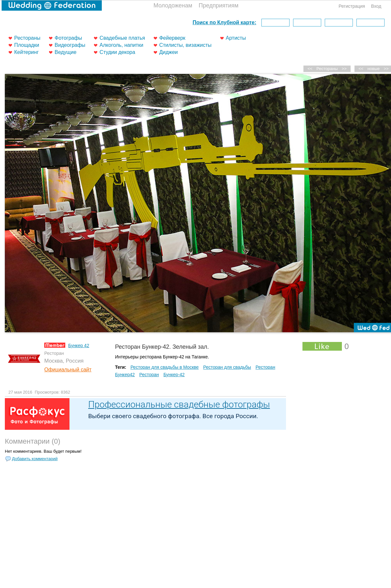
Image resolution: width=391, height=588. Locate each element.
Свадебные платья (122, 38)
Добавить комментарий (35, 459)
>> (344, 69)
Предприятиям (219, 5)
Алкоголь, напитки (121, 45)
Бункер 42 (79, 346)
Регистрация (352, 6)
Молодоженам (173, 5)
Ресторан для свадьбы (227, 367)
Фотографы (68, 38)
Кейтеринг (26, 52)
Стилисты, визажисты (185, 45)
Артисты (236, 38)
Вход (376, 6)
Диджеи (169, 52)
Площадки (27, 45)
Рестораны (27, 38)
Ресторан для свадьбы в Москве (165, 367)
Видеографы (70, 45)
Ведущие (66, 52)
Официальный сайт (68, 370)
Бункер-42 (174, 375)
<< (361, 69)
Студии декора (117, 52)
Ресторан (149, 375)
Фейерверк (172, 38)
